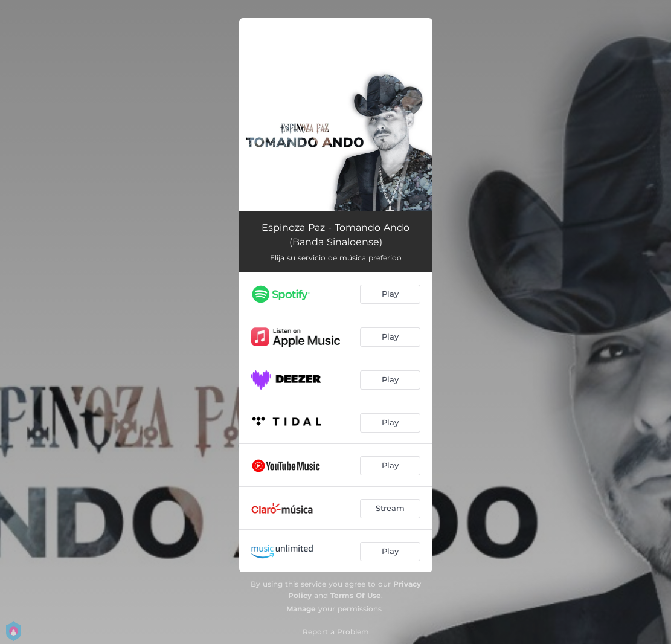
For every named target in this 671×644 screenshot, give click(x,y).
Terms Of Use (356, 595)
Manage (301, 609)
